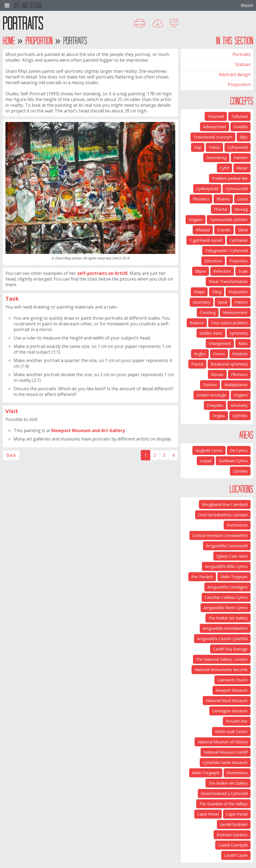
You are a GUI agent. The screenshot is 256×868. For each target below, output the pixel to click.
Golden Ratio (211, 333)
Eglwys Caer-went (232, 556)
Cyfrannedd (238, 147)
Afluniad (203, 230)
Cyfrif (224, 168)
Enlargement (220, 343)
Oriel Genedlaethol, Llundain (223, 515)
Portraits (241, 54)
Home (9, 41)
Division (210, 385)
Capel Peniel (237, 814)
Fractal (197, 364)
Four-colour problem (229, 323)
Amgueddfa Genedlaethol (225, 628)
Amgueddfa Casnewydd (227, 546)
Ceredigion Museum (230, 711)
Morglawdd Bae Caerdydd (225, 504)
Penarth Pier (237, 721)
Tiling (217, 292)
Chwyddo (215, 405)
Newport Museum (232, 690)
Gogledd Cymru (209, 450)
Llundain (240, 471)
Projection (238, 261)
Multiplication (236, 385)
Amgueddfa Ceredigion (227, 587)
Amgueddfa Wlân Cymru (226, 566)
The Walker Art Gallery (228, 618)
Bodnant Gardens (232, 835)
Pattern (241, 302)
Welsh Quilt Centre (231, 732)
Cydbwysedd (207, 189)
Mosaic (217, 374)
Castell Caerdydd (233, 845)
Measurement (235, 312)
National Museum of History (223, 742)
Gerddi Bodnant (234, 824)
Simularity (239, 405)
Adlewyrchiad (215, 127)
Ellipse (201, 271)
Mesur (242, 168)
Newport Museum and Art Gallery (88, 430)
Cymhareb (239, 240)
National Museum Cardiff (226, 752)
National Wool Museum (227, 701)
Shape (199, 292)
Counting (208, 312)
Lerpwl (206, 461)
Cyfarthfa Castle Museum (225, 762)
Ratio (243, 343)
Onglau (219, 416)
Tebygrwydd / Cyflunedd (226, 251)
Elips (244, 137)
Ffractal (221, 209)
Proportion (39, 41)
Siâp (198, 147)
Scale (243, 271)
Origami (196, 220)
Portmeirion (237, 525)
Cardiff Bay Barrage (230, 649)
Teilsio (214, 147)
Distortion (213, 261)
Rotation (240, 354)
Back (11, 455)
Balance (197, 323)
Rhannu (223, 199)
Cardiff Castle (236, 855)
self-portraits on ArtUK (102, 273)
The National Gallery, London (222, 659)
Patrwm (241, 158)
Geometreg (216, 158)
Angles (200, 354)
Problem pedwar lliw (230, 178)
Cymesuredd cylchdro (229, 220)
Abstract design (235, 74)
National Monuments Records (221, 670)
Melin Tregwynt (234, 577)
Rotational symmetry (229, 364)
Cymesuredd (237, 189)
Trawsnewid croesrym (213, 137)
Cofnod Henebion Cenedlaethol (220, 535)
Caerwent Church (232, 680)
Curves (219, 354)
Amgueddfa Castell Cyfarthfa (222, 639)
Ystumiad (216, 116)
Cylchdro (240, 416)
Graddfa (241, 127)
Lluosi (242, 199)
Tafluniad (239, 116)
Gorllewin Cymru (233, 461)
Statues (243, 64)
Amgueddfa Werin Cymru (226, 608)
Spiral (222, 302)
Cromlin (224, 230)
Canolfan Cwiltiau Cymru (226, 597)
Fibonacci (201, 199)
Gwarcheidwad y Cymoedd (224, 793)
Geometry (202, 302)
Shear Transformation (228, 282)
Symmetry (239, 333)
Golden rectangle (211, 395)
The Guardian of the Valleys (223, 804)
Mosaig (241, 209)
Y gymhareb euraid (206, 240)
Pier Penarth (202, 577)
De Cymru (239, 450)
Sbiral (243, 230)
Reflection (222, 271)
